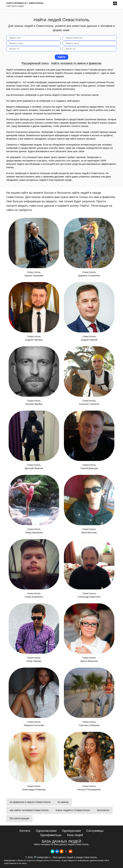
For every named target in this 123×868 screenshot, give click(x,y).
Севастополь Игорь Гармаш (34, 633)
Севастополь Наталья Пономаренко (89, 761)
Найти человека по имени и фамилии (76, 63)
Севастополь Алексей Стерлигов (89, 376)
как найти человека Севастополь (29, 810)
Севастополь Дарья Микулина (89, 633)
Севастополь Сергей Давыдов (89, 440)
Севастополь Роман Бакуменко (34, 569)
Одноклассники (46, 831)
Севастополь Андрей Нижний (89, 312)
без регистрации (19, 818)
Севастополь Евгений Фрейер (34, 376)
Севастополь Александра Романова (34, 761)
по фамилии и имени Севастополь (30, 802)
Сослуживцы (95, 831)
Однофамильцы (51, 835)
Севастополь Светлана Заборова (89, 697)
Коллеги (25, 831)
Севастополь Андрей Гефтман (34, 312)
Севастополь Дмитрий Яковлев (34, 440)
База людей (75, 835)
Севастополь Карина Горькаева (34, 247)
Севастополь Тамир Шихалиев (34, 504)
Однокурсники (71, 831)
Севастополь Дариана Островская (89, 247)
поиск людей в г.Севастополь (73, 810)
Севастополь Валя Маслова (89, 504)
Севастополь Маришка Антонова (34, 697)
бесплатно (103, 810)
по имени (63, 802)
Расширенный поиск (35, 63)
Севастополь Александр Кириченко (89, 569)
